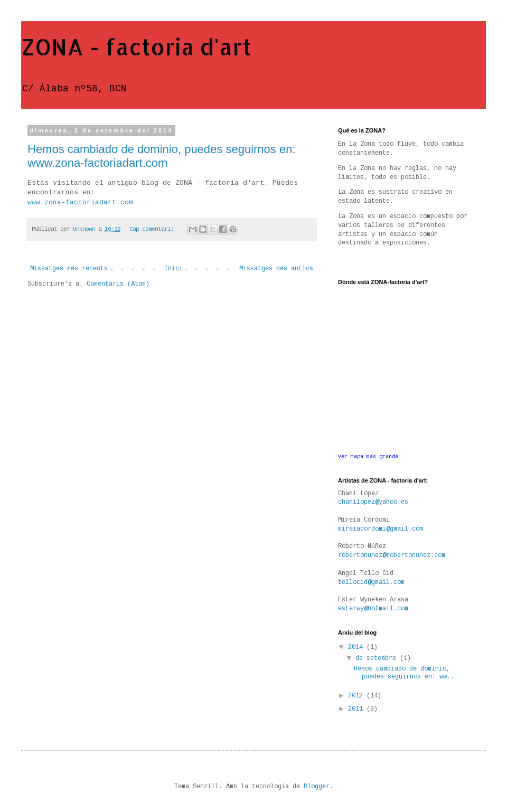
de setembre (378, 658)
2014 (357, 647)
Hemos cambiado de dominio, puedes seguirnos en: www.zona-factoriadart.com (162, 156)
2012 (357, 696)
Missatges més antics (276, 269)
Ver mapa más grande (368, 457)
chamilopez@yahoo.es (373, 502)
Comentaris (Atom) (118, 284)
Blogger (317, 787)
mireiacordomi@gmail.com (381, 529)
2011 (357, 709)
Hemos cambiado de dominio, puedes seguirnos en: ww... (406, 673)
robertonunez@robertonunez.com (392, 555)
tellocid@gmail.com (371, 582)
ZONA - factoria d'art (136, 47)
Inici (173, 269)
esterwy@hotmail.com (373, 609)
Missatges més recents (69, 269)
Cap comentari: (153, 229)
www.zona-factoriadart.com (80, 202)
